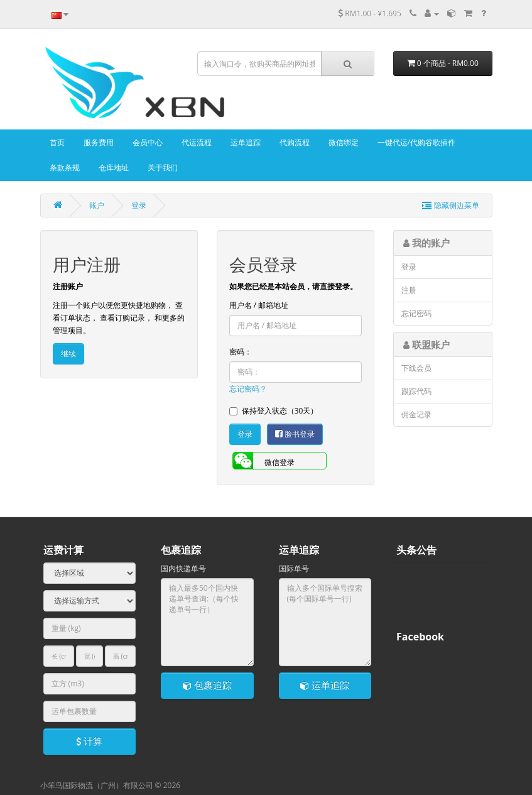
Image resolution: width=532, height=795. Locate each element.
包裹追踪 (207, 685)
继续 (68, 354)
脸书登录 (295, 434)
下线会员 (416, 368)
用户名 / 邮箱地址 (259, 305)
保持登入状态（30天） (274, 411)
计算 (89, 741)
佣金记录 (416, 414)
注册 (409, 290)
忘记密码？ (248, 389)
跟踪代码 (416, 391)
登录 (139, 205)
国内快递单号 (183, 568)
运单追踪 (325, 685)
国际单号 (294, 568)
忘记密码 (416, 313)
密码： (241, 352)
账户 (97, 205)
